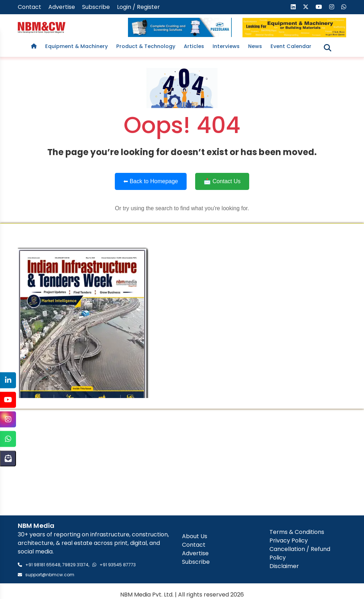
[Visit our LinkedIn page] (293, 7)
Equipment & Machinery (76, 46)
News (255, 46)
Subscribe (96, 7)
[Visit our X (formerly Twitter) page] (306, 7)
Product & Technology (146, 46)
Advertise (62, 7)
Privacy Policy (289, 540)
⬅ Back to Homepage (151, 181)
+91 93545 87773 (118, 565)
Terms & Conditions (297, 532)
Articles (194, 46)
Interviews (226, 46)
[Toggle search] (328, 48)
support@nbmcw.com (50, 575)
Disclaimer (284, 566)
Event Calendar (291, 46)
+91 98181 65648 (43, 565)
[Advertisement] (182, 462)
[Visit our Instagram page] (332, 7)
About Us (195, 536)
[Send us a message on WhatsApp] (344, 7)
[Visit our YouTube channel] (319, 7)
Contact (30, 7)
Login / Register (138, 7)
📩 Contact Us (222, 181)
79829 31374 (75, 565)
